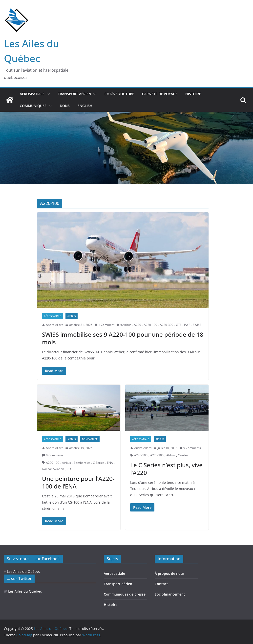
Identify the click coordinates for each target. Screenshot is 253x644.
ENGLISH (85, 106)
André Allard (55, 325)
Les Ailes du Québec (22, 571)
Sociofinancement (170, 594)
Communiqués (33, 106)
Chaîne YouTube (119, 94)
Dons (65, 106)
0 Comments (53, 455)
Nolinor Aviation (53, 469)
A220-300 (167, 325)
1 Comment (104, 325)
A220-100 (150, 325)
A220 (137, 325)
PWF (187, 325)
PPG (70, 469)
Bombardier (90, 439)
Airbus (72, 316)
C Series (99, 463)
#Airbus (126, 325)
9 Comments (190, 448)
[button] (47, 94)
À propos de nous (170, 573)
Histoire (193, 94)
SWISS (197, 325)
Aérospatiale (32, 94)
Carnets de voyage (160, 94)
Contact (161, 584)
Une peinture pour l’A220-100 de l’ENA (78, 482)
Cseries (183, 455)
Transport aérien (74, 94)
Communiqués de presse (125, 594)
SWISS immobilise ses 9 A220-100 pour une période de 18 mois (123, 338)
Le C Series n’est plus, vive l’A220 (166, 469)
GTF (179, 325)
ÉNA (110, 463)
